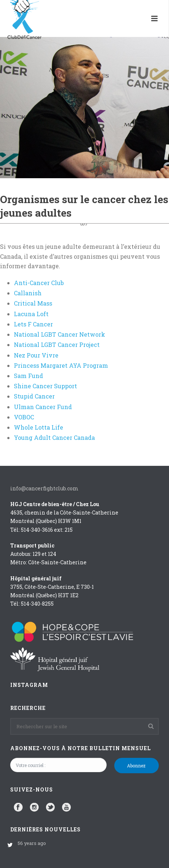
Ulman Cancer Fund (43, 407)
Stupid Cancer (34, 396)
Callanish (28, 293)
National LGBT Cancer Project (57, 345)
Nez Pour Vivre (36, 355)
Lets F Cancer (33, 324)
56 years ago (32, 843)
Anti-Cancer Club (39, 283)
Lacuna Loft (31, 314)
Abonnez (136, 766)
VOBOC (24, 417)
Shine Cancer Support (45, 386)
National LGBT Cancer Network (59, 334)
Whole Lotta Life (39, 427)
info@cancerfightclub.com (44, 488)
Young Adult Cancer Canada (54, 437)
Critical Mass (33, 303)
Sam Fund (28, 376)
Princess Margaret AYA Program (61, 365)
